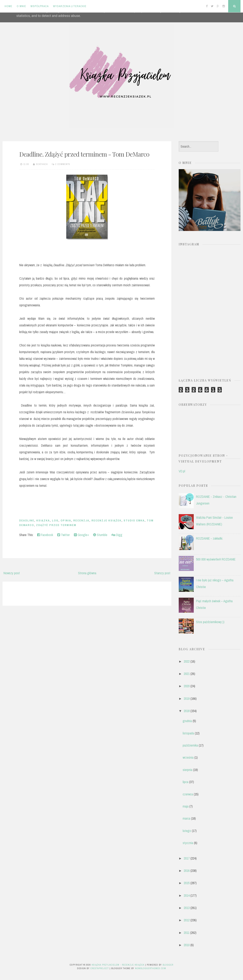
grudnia (187, 721)
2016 (187, 871)
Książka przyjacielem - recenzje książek (118, 965)
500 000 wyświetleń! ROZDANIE (216, 559)
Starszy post (162, 573)
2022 (187, 661)
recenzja (81, 520)
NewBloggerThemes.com (151, 968)
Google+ (81, 535)
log (55, 520)
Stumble (100, 535)
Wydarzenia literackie (70, 6)
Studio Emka (134, 520)
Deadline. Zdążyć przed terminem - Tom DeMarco (84, 154)
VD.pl (182, 471)
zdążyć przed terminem (56, 525)
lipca (185, 782)
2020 (187, 686)
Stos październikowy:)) (210, 622)
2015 (187, 883)
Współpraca (40, 6)
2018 (187, 711)
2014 (187, 895)
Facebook (45, 535)
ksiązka (43, 520)
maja (186, 806)
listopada (188, 733)
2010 (187, 945)
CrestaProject (100, 968)
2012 (187, 920)
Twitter (63, 535)
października (190, 745)
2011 (187, 933)
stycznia (188, 843)
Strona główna (87, 573)
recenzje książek (106, 520)
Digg (117, 535)
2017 (187, 858)
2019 (187, 699)
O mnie (21, 6)
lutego (187, 831)
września (188, 757)
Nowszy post (12, 573)
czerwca (188, 794)
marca (186, 818)
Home (8, 6)
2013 (187, 908)
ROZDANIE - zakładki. (209, 538)
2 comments (63, 164)
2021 (187, 674)
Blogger (168, 965)
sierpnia (187, 770)
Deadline (27, 520)
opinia (66, 520)
